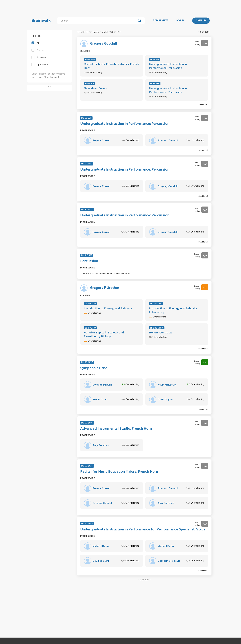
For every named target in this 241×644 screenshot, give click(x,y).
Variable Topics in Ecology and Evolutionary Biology (104, 334)
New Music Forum (96, 88)
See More (203, 104)
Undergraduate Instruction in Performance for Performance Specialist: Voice (143, 530)
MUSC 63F (155, 59)
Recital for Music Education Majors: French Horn (111, 66)
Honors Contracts (161, 332)
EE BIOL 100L (156, 304)
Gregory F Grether (105, 288)
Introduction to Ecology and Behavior (108, 308)
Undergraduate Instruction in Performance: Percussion (168, 66)
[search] (97, 21)
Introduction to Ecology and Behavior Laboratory (173, 310)
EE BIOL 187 (90, 328)
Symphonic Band (94, 368)
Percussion (89, 261)
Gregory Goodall (104, 44)
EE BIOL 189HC (157, 328)
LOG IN (180, 21)
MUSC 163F (90, 59)
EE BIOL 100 (90, 304)
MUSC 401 (90, 84)
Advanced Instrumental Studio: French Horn (116, 429)
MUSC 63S (155, 84)
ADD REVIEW (160, 21)
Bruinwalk (41, 21)
